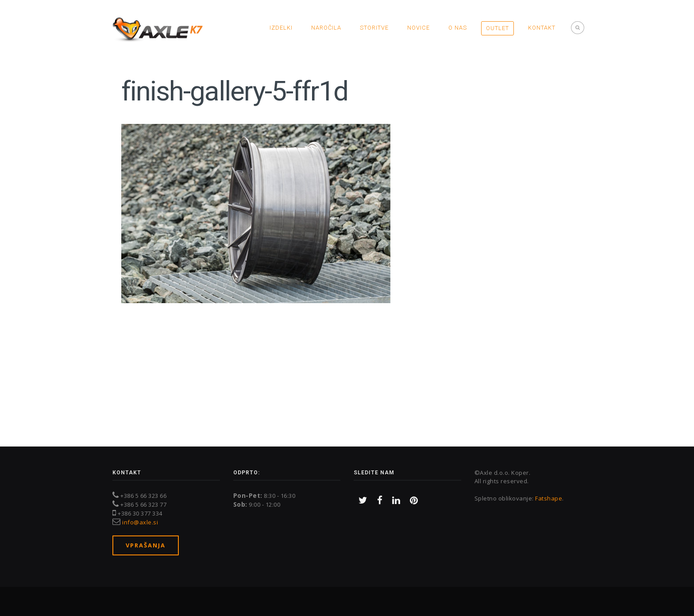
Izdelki (281, 28)
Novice (418, 28)
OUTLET (497, 28)
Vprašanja (146, 545)
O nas (458, 28)
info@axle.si (140, 522)
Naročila (326, 28)
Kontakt (542, 28)
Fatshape (549, 498)
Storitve (374, 28)
